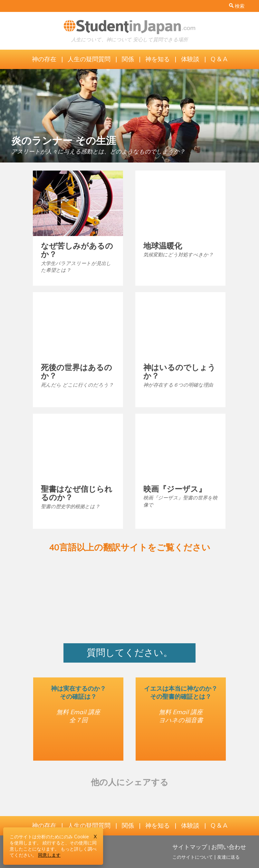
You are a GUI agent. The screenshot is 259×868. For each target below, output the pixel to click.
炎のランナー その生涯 (64, 140)
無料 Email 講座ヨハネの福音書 (181, 716)
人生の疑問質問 (89, 59)
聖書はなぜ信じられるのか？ (77, 493)
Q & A (219, 59)
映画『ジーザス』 (175, 489)
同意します (49, 855)
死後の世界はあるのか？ (77, 371)
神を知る (158, 59)
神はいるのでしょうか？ (179, 371)
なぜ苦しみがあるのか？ (77, 250)
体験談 (190, 59)
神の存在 (44, 59)
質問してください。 (130, 652)
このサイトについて (193, 857)
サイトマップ (190, 847)
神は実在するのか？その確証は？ (78, 692)
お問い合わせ (229, 847)
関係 (128, 59)
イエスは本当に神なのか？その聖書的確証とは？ (181, 692)
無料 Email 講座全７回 (78, 716)
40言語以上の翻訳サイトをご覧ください (130, 547)
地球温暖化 (163, 246)
